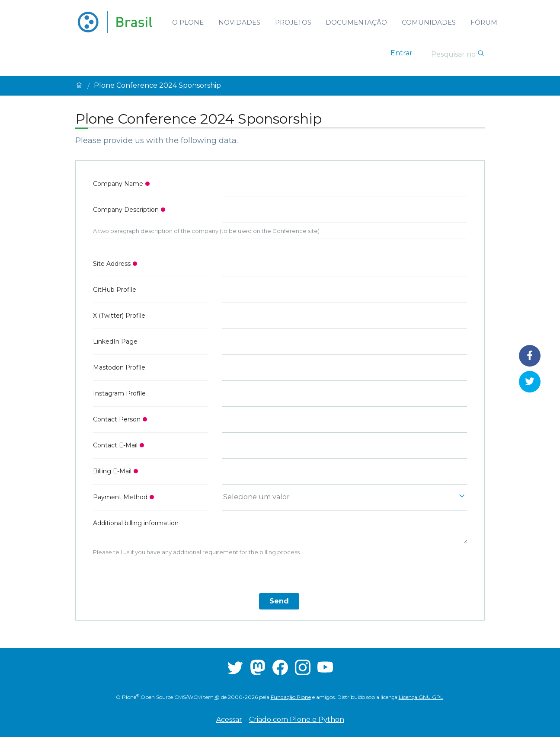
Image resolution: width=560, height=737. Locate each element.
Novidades (239, 22)
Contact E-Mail (115, 445)
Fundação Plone (291, 697)
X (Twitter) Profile (119, 316)
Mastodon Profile (119, 367)
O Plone (188, 22)
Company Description (126, 210)
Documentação (356, 22)
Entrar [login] (402, 53)
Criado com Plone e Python (297, 719)
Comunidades (429, 22)
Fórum (484, 22)
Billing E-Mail (112, 471)
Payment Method (120, 497)
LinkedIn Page (115, 341)
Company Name (118, 184)
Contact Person (117, 419)
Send (279, 601)
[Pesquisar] (454, 54)
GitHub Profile (115, 290)
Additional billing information (136, 523)
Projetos (293, 22)
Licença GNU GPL (421, 697)
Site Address (112, 264)
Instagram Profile (119, 393)
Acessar (229, 719)
